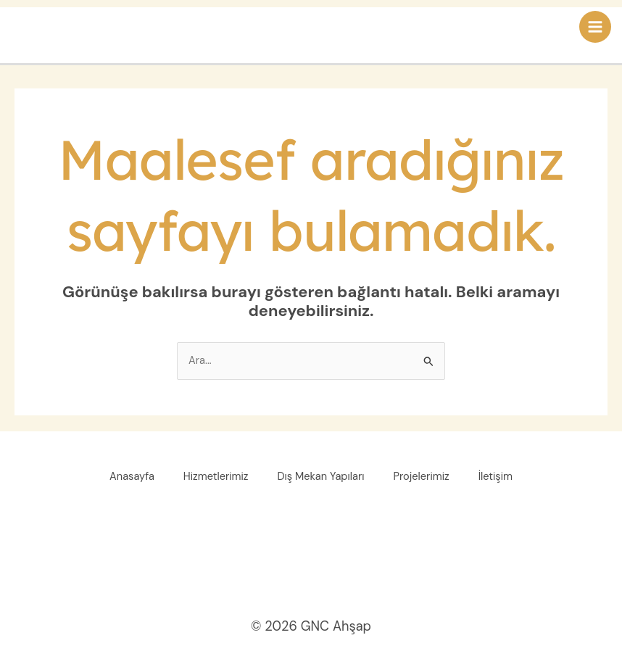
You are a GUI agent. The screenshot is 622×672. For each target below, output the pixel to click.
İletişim (495, 477)
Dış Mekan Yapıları (321, 477)
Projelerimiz (422, 477)
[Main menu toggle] (595, 27)
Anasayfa (132, 477)
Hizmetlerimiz (216, 477)
